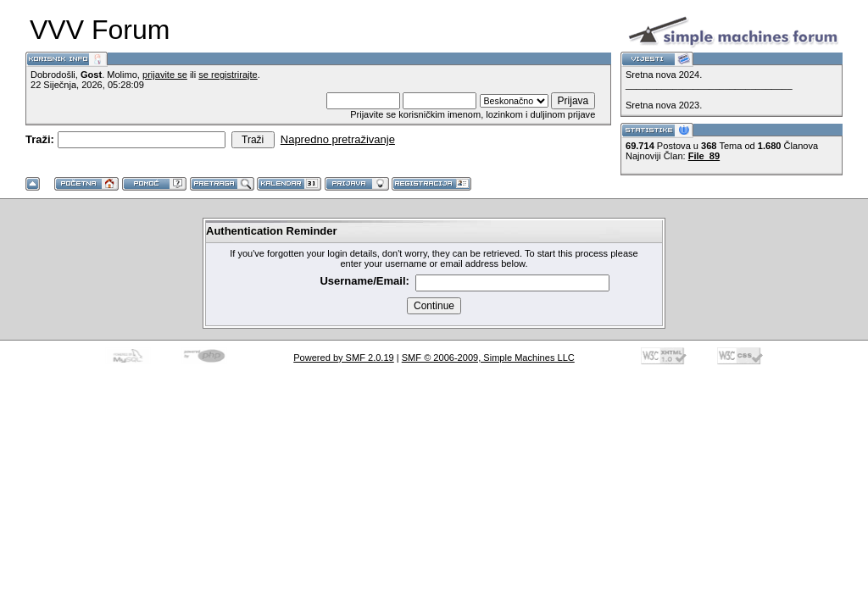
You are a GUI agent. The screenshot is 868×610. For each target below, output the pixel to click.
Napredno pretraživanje (338, 139)
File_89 (704, 156)
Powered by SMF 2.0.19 (344, 358)
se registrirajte (228, 75)
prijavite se (165, 75)
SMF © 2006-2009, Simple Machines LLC (488, 358)
